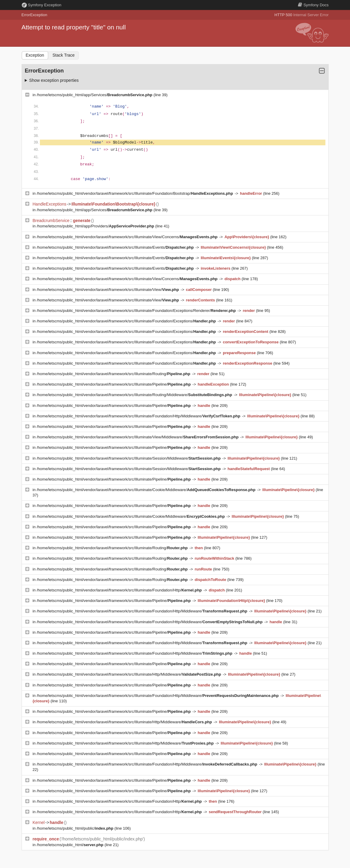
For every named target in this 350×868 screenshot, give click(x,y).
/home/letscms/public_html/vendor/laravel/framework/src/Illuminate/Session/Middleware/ (129, 458)
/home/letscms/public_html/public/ (75, 828)
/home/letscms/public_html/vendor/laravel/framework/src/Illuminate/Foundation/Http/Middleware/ (139, 416)
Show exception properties (54, 80)
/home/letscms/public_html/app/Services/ (95, 95)
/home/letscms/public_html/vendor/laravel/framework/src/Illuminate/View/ (108, 290)
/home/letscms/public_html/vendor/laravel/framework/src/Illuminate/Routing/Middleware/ (135, 395)
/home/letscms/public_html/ (70, 845)
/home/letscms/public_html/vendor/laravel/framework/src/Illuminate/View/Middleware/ (138, 437)
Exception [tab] (35, 55)
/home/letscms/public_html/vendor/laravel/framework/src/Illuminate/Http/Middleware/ (129, 674)
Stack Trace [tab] (64, 55)
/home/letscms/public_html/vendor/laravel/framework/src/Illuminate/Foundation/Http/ (120, 590)
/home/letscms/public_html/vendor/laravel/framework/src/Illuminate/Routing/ (114, 374)
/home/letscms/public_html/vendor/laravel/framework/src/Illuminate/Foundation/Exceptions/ (127, 321)
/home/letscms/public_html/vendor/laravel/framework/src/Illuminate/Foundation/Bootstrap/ (135, 193)
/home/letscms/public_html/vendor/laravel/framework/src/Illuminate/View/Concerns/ (128, 237)
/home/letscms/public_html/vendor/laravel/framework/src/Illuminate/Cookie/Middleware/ (147, 490)
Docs (313, 5)
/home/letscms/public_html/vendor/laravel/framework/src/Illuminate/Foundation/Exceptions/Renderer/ (137, 311)
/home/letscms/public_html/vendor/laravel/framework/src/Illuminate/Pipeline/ (114, 384)
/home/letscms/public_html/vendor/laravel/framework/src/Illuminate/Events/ (116, 247)
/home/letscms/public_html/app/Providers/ (96, 226)
